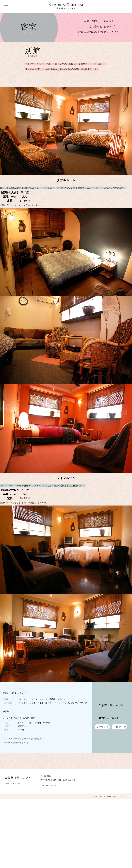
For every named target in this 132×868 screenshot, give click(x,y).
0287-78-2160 (111, 718)
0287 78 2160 (52, 785)
